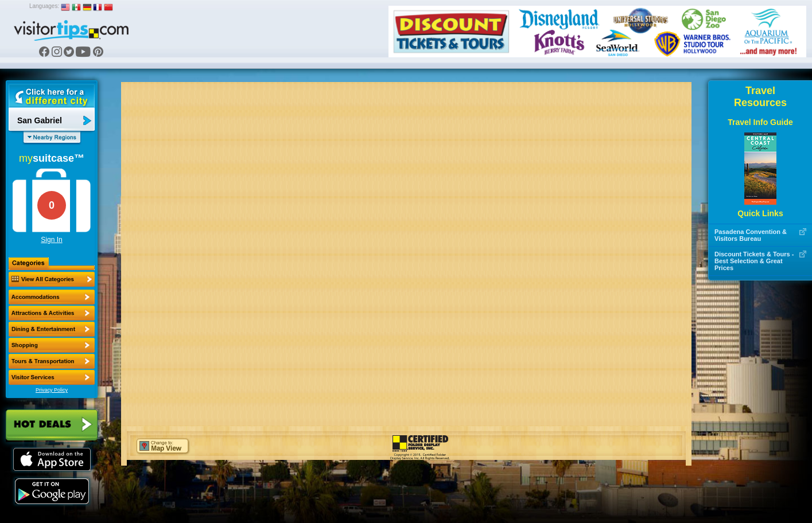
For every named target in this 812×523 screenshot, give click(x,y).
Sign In (51, 240)
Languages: (44, 6)
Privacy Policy (52, 390)
